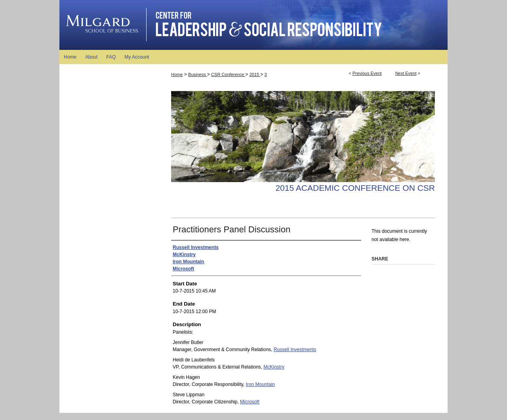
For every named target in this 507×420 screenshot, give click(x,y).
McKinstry (274, 367)
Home (177, 74)
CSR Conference (228, 74)
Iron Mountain (260, 384)
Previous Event (367, 73)
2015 (255, 74)
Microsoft (250, 402)
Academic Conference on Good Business (253, 25)
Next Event (406, 73)
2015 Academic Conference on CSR (355, 188)
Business (198, 74)
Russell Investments (295, 350)
